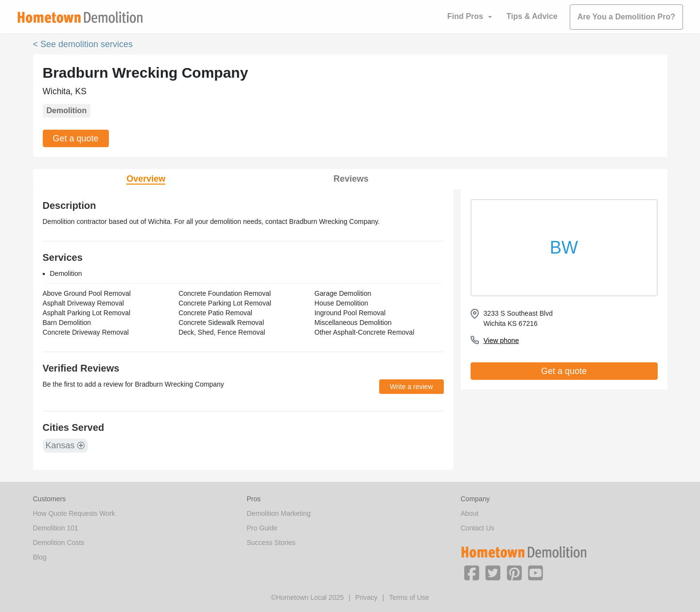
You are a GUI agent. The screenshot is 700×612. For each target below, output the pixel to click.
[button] (472, 572)
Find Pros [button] (465, 16)
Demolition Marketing (279, 513)
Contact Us (478, 528)
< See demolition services (83, 44)
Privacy (367, 597)
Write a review (411, 387)
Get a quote (76, 138)
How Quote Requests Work (74, 513)
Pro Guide (262, 528)
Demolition (67, 110)
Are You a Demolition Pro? (626, 17)
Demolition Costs (59, 543)
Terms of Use (409, 597)
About (470, 513)
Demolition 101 (56, 528)
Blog (40, 557)
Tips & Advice (532, 16)
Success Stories (271, 543)
